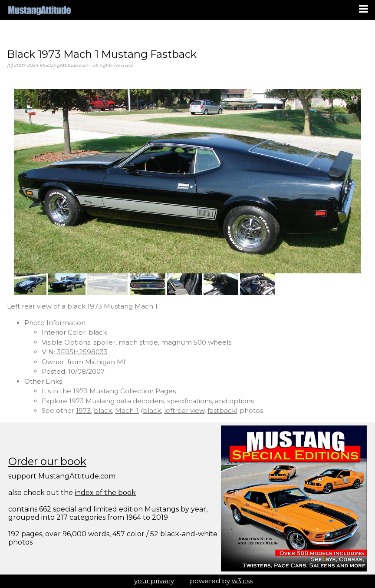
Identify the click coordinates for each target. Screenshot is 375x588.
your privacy (154, 581)
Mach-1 (127, 410)
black (103, 410)
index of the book (105, 493)
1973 (83, 410)
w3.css (242, 581)
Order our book (47, 461)
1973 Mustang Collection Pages (124, 391)
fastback (222, 410)
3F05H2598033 (82, 352)
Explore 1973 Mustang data (86, 401)
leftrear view (184, 410)
